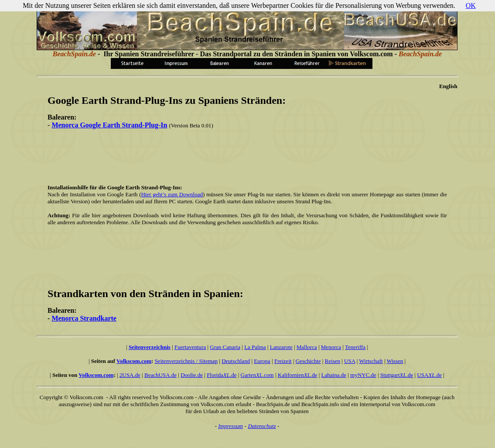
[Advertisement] (246, 156)
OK (471, 5)
